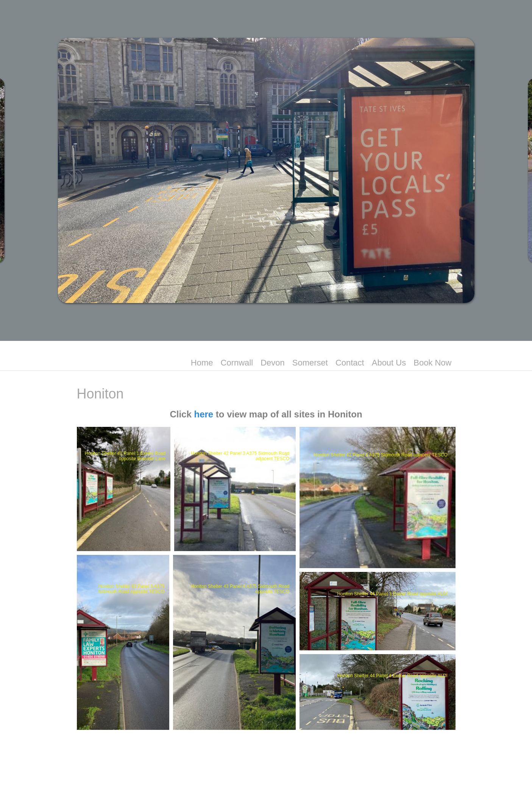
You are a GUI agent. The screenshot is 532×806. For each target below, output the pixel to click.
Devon (273, 363)
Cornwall (237, 363)
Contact (350, 363)
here (204, 414)
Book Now (432, 363)
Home (202, 363)
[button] (124, 489)
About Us (389, 363)
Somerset (310, 363)
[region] (266, 170)
